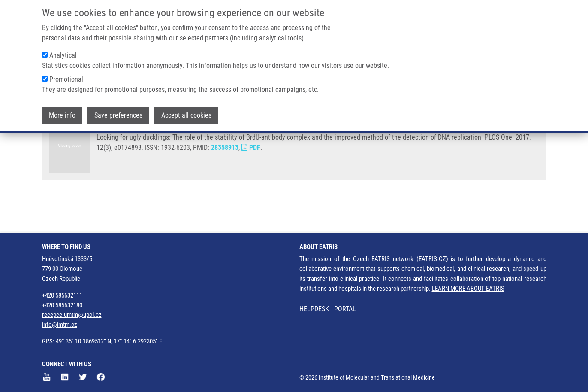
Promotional (66, 76)
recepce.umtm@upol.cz (72, 315)
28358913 (225, 180)
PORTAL (345, 309)
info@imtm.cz (60, 325)
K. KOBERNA (234, 156)
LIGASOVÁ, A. (116, 156)
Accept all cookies (186, 112)
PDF (251, 180)
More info (62, 112)
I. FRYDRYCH (194, 156)
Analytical (63, 52)
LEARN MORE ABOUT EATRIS (468, 289)
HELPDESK (314, 309)
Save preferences (118, 112)
